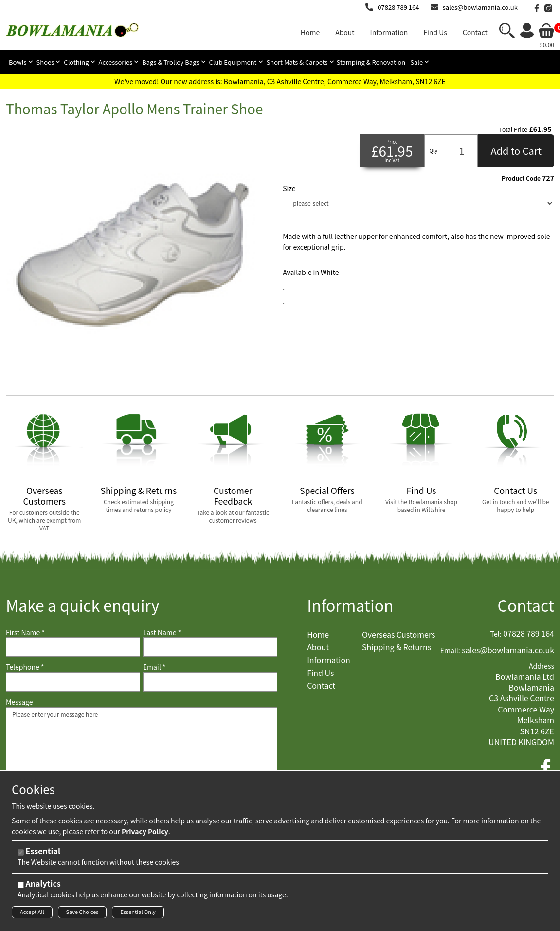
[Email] (210, 682)
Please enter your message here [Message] (142, 756)
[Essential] (21, 853)
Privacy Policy (145, 832)
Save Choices (82, 913)
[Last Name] (210, 647)
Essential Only (138, 913)
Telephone (25, 667)
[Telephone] (73, 682)
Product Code (521, 178)
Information (350, 605)
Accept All (32, 913)
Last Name (162, 632)
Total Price (513, 129)
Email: (450, 650)
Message (19, 702)
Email (154, 667)
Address (542, 666)
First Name (25, 632)
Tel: (496, 634)
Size (289, 189)
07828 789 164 (398, 7)
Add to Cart (516, 151)
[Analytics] (21, 886)
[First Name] (73, 647)
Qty (433, 151)
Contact (526, 605)
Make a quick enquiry (82, 605)
